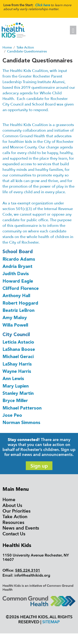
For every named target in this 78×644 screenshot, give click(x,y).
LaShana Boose (19, 350)
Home (9, 500)
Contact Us (14, 534)
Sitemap (51, 622)
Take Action (15, 517)
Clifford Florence (21, 289)
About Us (12, 505)
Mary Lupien (16, 386)
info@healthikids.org (32, 575)
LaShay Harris (17, 364)
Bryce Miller (15, 401)
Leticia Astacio (18, 342)
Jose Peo (12, 416)
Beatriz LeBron (19, 311)
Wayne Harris (17, 372)
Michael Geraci (18, 357)
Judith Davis (16, 274)
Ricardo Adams (19, 259)
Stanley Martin (18, 394)
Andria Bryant (17, 267)
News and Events (21, 528)
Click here (42, 5)
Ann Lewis (13, 379)
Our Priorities (17, 511)
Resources (13, 522)
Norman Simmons (21, 423)
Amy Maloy (15, 318)
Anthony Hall (16, 296)
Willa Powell (15, 325)
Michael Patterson (22, 408)
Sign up (39, 466)
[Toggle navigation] (73, 30)
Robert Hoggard (20, 303)
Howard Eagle (18, 281)
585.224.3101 (28, 570)
